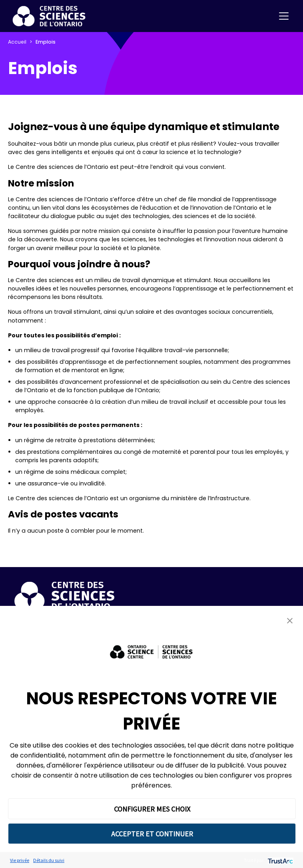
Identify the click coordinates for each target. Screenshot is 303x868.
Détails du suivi (49, 860)
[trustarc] (280, 860)
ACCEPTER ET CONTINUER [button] (152, 834)
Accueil (17, 42)
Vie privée (20, 860)
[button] (290, 620)
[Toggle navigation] (284, 16)
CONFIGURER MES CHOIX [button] (152, 809)
